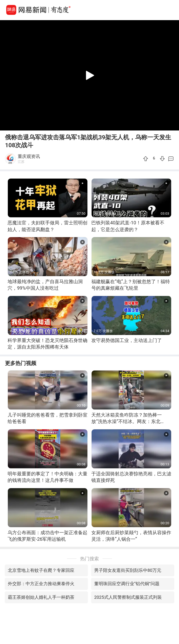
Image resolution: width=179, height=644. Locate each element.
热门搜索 (89, 559)
